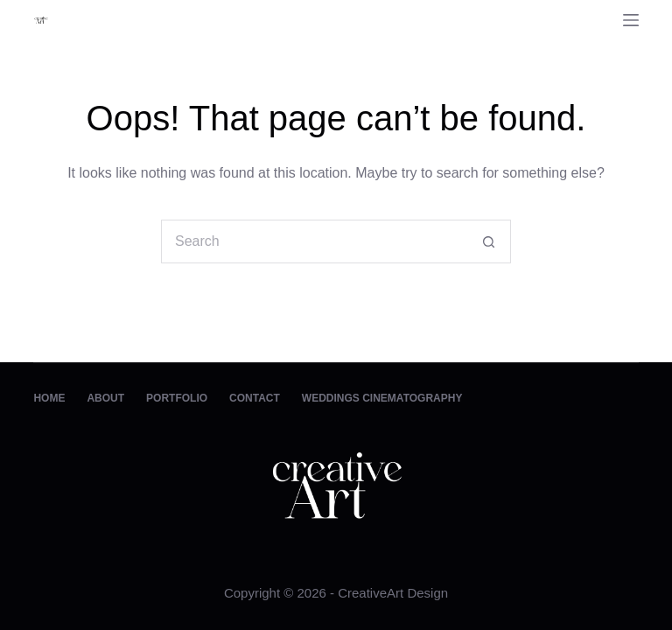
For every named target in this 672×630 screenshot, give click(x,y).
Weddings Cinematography (382, 398)
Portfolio (177, 398)
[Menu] (631, 20)
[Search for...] (314, 241)
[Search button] (489, 241)
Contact (255, 398)
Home (49, 398)
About (105, 398)
